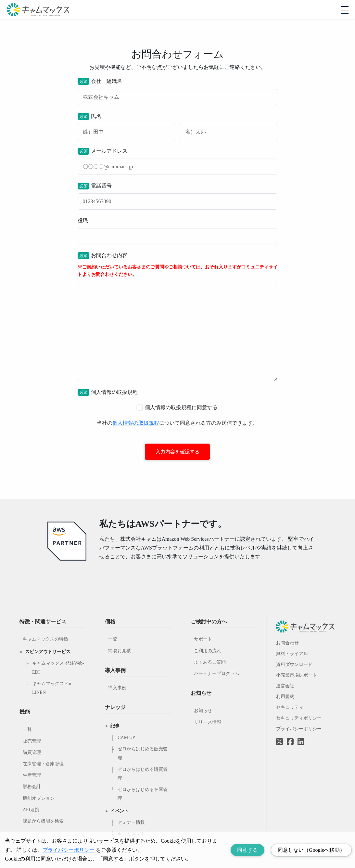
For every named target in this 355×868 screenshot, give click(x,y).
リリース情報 (208, 723)
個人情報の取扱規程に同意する (177, 408)
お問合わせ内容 (178, 317)
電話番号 (178, 196)
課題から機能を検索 (43, 821)
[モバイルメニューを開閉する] (345, 10)
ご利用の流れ (208, 651)
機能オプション (39, 799)
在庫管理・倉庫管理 (43, 764)
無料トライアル (292, 654)
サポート (203, 639)
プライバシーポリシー (299, 729)
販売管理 (32, 741)
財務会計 (32, 787)
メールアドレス (178, 161)
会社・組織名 (178, 91)
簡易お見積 (120, 651)
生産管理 (32, 776)
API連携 (31, 810)
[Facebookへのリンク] (290, 737)
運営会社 (285, 686)
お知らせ (203, 711)
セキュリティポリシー (299, 718)
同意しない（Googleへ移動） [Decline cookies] (311, 850)
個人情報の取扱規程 (136, 423)
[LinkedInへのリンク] (301, 742)
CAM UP (126, 738)
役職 (178, 231)
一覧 (27, 730)
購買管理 (32, 753)
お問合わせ (287, 643)
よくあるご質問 (210, 662)
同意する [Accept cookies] (247, 850)
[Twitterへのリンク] (279, 737)
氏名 (178, 127)
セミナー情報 (131, 823)
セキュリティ (290, 708)
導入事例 (117, 688)
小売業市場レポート (297, 675)
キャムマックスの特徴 (45, 639)
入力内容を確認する (177, 452)
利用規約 (285, 697)
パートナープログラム (217, 674)
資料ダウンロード (294, 665)
